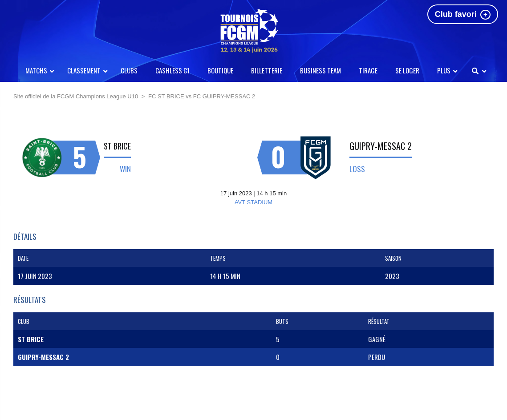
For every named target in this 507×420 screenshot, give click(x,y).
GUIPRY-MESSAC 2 (381, 146)
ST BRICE (117, 146)
